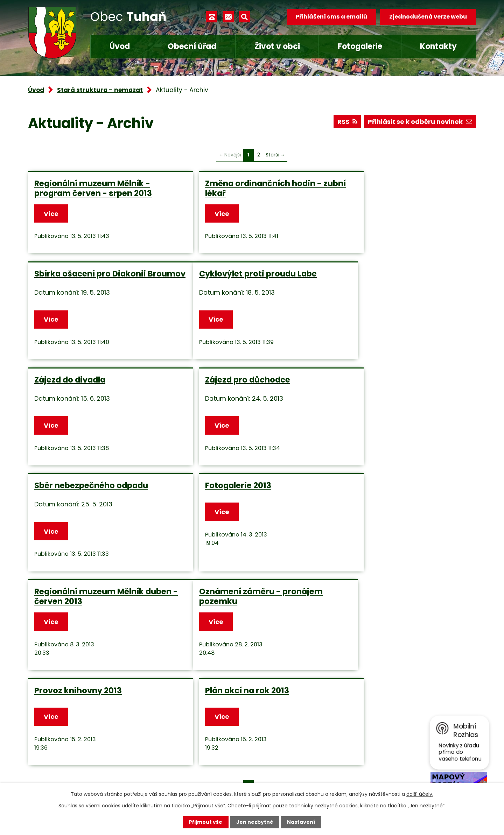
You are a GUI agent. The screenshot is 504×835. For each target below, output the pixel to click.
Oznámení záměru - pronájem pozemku (96, 535)
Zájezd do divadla (221, 302)
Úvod (120, 46)
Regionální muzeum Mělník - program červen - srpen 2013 (93, 188)
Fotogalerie (360, 46)
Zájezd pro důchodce (379, 302)
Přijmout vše (206, 822)
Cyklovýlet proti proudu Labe (93, 302)
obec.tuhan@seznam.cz (208, 751)
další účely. (420, 794)
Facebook (186, 771)
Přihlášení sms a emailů (331, 17)
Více (51, 214)
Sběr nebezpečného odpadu (91, 416)
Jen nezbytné (255, 822)
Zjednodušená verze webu (428, 17)
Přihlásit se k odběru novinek (420, 122)
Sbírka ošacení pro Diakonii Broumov (392, 188)
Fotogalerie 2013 (218, 416)
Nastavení (301, 822)
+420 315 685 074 (198, 730)
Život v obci (277, 46)
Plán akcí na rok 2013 (378, 531)
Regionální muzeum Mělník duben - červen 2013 (391, 421)
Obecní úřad (192, 46)
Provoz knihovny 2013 (229, 531)
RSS (347, 122)
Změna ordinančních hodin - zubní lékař (243, 188)
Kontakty (438, 46)
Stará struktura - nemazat (100, 90)
